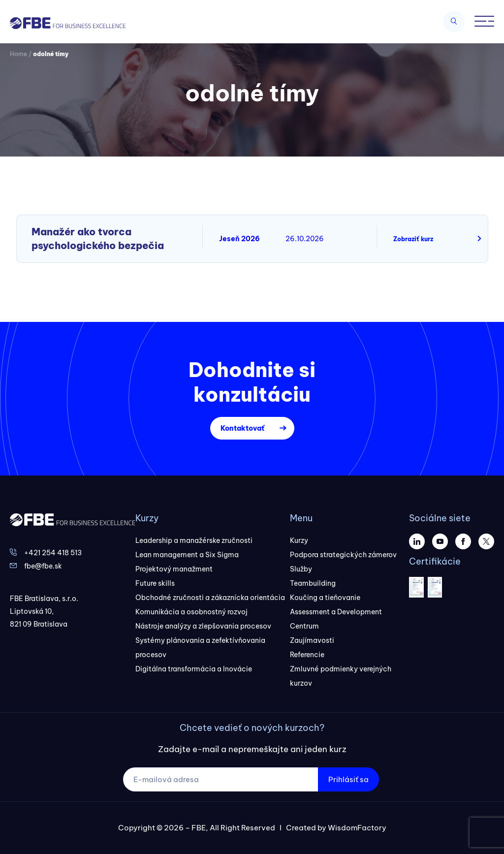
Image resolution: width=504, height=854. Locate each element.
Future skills (155, 583)
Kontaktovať (242, 428)
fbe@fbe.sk (43, 566)
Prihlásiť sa (348, 779)
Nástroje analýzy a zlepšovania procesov (203, 626)
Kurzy (299, 540)
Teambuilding (313, 583)
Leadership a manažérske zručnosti (194, 540)
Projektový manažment (174, 569)
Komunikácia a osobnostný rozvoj (191, 612)
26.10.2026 (305, 239)
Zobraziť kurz (413, 239)
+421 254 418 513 (53, 553)
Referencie (307, 655)
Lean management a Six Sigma (187, 555)
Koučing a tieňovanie (325, 598)
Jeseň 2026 (239, 239)
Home (18, 54)
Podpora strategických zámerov (343, 555)
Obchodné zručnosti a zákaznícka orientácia (210, 598)
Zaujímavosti (312, 640)
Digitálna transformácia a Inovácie (194, 669)
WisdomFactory (357, 828)
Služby (301, 569)
